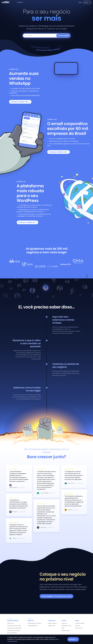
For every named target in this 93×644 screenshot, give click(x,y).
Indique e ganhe (52, 623)
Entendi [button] (73, 639)
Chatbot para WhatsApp (14, 626)
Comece (63, 36)
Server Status (79, 628)
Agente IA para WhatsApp (14, 628)
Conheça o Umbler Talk (20, 102)
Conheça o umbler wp (28, 222)
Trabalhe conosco (66, 626)
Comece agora (56, 596)
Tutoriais (77, 626)
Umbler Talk (10, 623)
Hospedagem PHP (33, 626)
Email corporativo (12, 633)
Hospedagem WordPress (34, 623)
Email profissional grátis (14, 630)
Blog (63, 628)
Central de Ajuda (80, 623)
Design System (66, 630)
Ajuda (80, 2)
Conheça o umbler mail (59, 152)
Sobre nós (64, 623)
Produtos (20, 2)
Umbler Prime (52, 626)
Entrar (87, 2)
